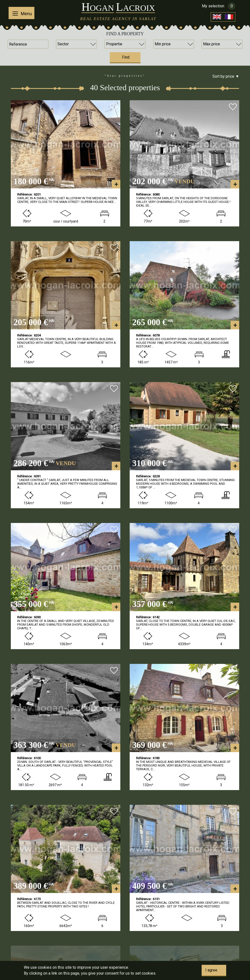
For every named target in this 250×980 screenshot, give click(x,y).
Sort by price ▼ (226, 76)
